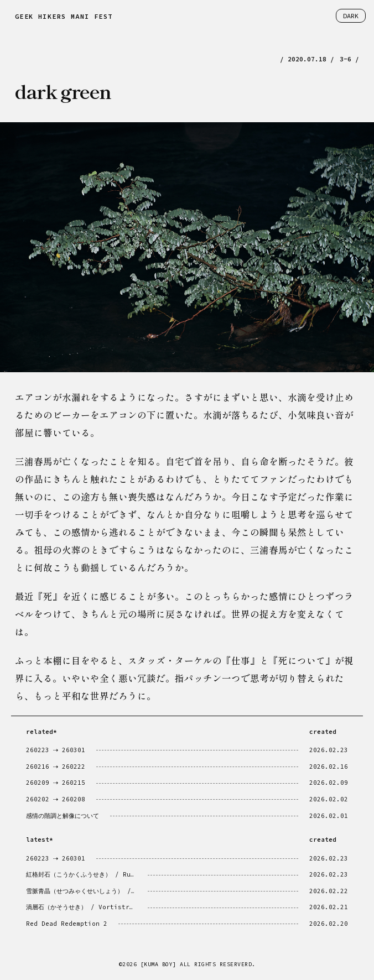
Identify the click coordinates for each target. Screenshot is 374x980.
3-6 (346, 59)
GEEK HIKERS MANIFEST (64, 16)
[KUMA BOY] (159, 964)
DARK (351, 16)
